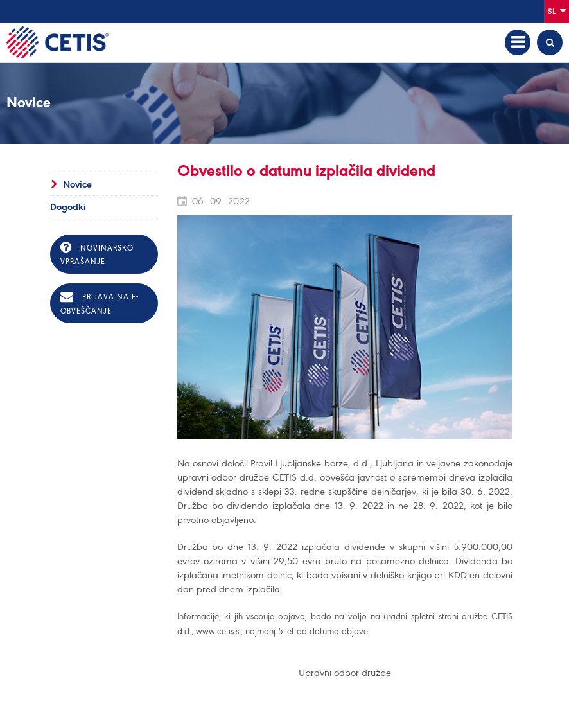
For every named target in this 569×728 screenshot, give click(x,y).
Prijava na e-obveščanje (100, 303)
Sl (557, 11)
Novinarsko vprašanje (97, 253)
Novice (77, 184)
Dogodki (68, 207)
